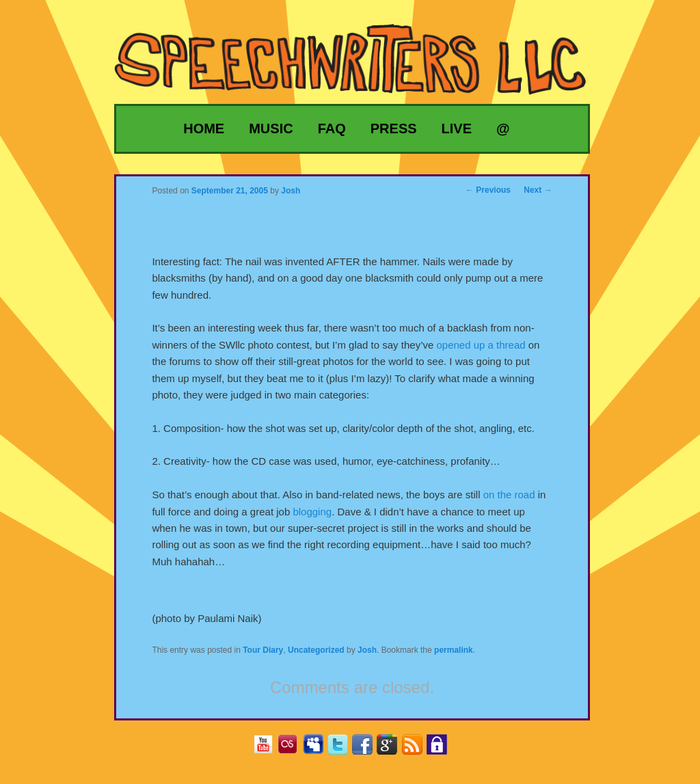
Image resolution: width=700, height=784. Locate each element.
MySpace (318, 749)
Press (394, 129)
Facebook (367, 749)
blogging (312, 512)
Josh (367, 650)
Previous (488, 190)
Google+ (392, 749)
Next (538, 190)
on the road (509, 495)
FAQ (332, 129)
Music (271, 129)
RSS (417, 749)
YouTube (268, 749)
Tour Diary (263, 650)
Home (204, 129)
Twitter (343, 749)
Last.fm (293, 749)
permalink (454, 650)
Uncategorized (316, 650)
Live (457, 129)
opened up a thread (481, 345)
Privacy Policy (442, 749)
